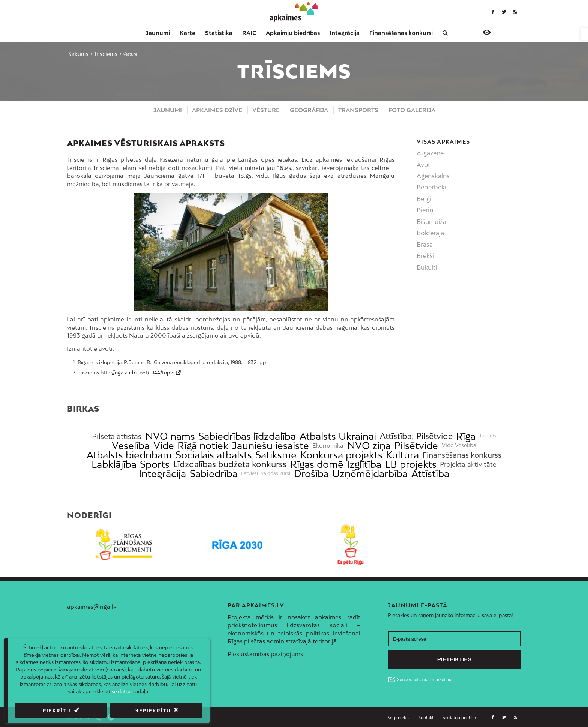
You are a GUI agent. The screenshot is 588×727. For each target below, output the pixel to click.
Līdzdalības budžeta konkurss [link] (230, 464)
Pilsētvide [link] (416, 445)
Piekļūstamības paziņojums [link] (265, 654)
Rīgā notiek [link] (203, 445)
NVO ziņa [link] (369, 445)
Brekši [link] (425, 256)
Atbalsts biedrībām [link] (129, 455)
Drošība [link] (311, 474)
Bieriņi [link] (426, 210)
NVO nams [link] (170, 436)
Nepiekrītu (153, 711)
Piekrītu (57, 711)
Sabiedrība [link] (214, 474)
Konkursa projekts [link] (341, 455)
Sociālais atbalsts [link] (214, 455)
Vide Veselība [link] (459, 445)
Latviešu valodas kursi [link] (266, 473)
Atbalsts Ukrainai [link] (338, 436)
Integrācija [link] (162, 474)
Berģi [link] (424, 199)
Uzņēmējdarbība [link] (370, 474)
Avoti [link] (424, 165)
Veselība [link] (131, 445)
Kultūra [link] (402, 455)
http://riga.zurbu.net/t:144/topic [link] (137, 373)
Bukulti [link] (427, 267)
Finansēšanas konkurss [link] (462, 455)
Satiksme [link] (276, 455)
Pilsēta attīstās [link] (117, 436)
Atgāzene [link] (430, 153)
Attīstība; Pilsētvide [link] (416, 436)
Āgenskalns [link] (433, 176)
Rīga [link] (466, 436)
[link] (584, 34)
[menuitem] (158, 33)
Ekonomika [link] (328, 445)
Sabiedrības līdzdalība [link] (247, 436)
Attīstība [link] (430, 474)
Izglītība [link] (364, 464)
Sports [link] (155, 464)
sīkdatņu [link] (122, 691)
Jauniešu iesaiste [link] (271, 445)
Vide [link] (164, 445)
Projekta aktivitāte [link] (468, 464)
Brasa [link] (425, 245)
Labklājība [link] (114, 464)
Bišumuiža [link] (431, 222)
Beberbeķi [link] (431, 187)
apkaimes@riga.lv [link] (92, 607)
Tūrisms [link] (488, 436)
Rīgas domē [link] (317, 464)
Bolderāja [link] (430, 233)
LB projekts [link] (411, 464)
